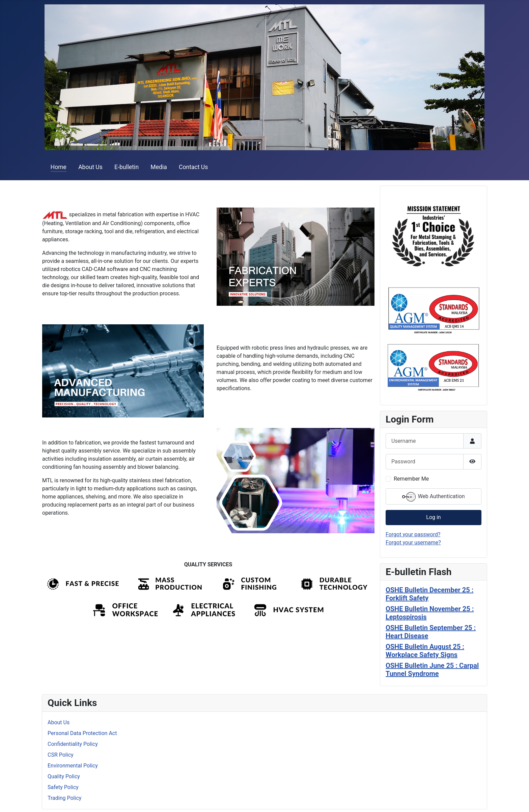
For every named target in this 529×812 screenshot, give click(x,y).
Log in (433, 517)
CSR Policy (61, 755)
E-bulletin (127, 167)
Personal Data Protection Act (82, 733)
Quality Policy (64, 776)
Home (59, 167)
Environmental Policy (73, 766)
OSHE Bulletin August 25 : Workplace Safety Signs (425, 651)
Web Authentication (433, 497)
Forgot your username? (413, 543)
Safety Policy (63, 787)
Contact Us (193, 167)
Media (159, 167)
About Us (90, 167)
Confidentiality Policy (73, 744)
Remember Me (411, 479)
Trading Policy (64, 798)
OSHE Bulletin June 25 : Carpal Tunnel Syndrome (432, 670)
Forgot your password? (413, 534)
